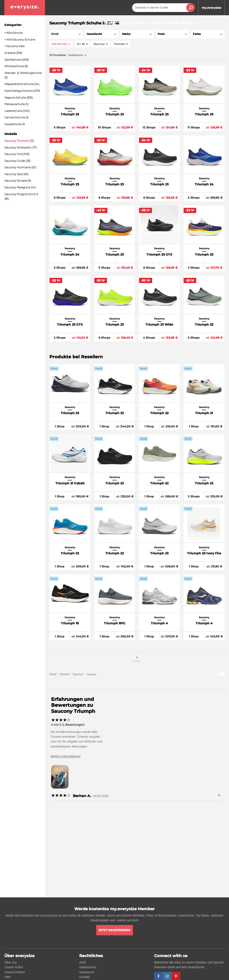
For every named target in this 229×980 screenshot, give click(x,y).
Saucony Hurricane (17, 167)
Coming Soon (156, 23)
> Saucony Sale (15, 46)
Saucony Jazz (14, 174)
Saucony (78, 675)
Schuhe (65, 675)
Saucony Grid (13, 154)
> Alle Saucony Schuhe (20, 39)
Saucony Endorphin (18, 147)
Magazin (188, 23)
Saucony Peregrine (17, 187)
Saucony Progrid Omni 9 (21, 194)
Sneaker (112, 23)
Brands (174, 23)
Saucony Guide (15, 161)
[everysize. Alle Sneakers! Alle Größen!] (25, 8)
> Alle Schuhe (14, 33)
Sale (141, 23)
